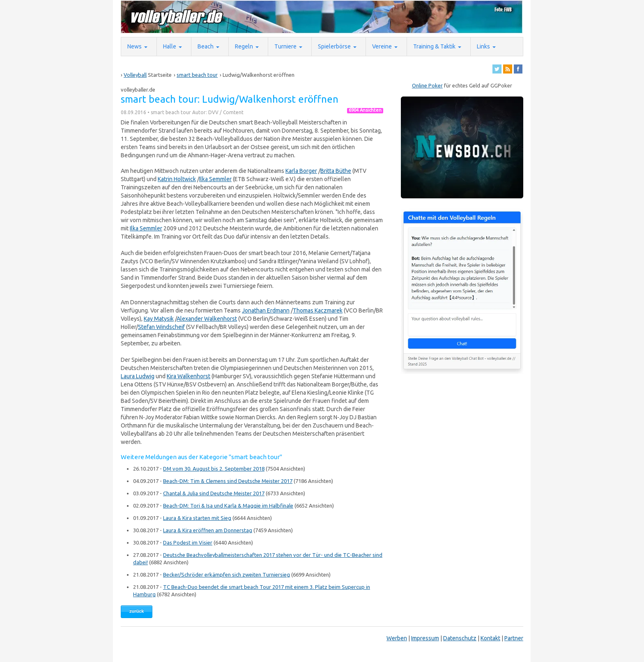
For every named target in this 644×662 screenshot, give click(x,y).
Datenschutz (460, 638)
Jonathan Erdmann (266, 310)
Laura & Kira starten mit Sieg (197, 518)
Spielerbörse (334, 46)
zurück (137, 611)
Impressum (425, 638)
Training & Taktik (434, 46)
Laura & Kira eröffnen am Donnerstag (208, 530)
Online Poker (427, 85)
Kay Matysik (159, 319)
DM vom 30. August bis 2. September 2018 (214, 469)
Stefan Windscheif (161, 327)
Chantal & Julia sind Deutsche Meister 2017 (214, 493)
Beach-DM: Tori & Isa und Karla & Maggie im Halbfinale (228, 506)
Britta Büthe (336, 171)
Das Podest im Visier (188, 542)
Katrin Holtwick (177, 179)
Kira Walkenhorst (189, 376)
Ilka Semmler (215, 179)
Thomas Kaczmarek (318, 310)
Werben (397, 638)
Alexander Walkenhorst (207, 319)
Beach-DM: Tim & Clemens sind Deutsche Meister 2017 (228, 481)
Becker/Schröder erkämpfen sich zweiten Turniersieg (227, 575)
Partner (514, 638)
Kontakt (490, 638)
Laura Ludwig (138, 376)
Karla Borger (301, 171)
